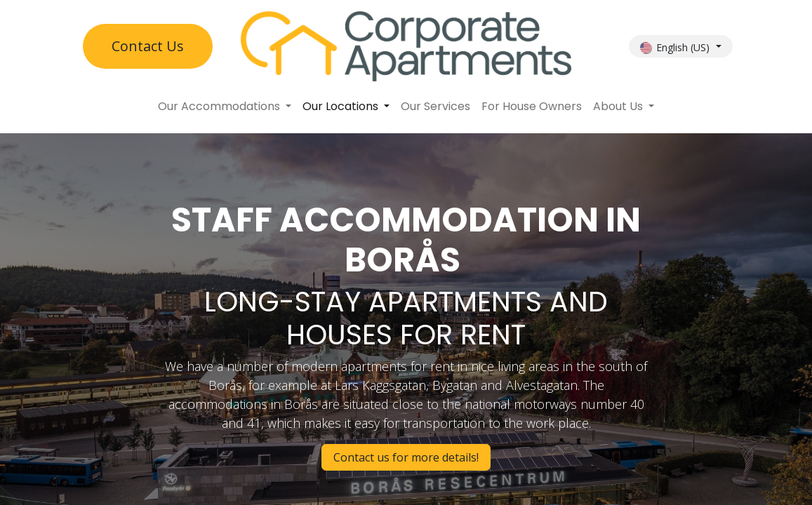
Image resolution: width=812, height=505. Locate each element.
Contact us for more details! (406, 457)
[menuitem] (225, 107)
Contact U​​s (148, 46)
